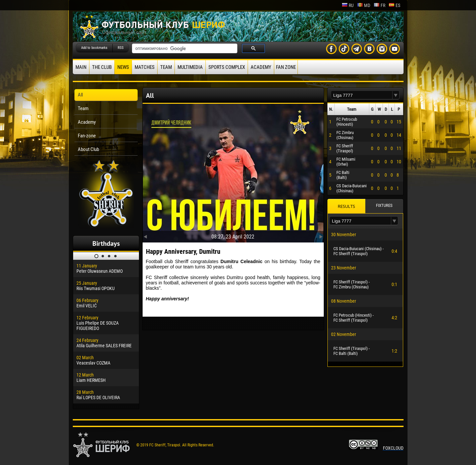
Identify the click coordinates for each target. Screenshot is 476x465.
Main (81, 67)
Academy (261, 67)
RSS (121, 48)
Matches (145, 67)
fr (379, 5)
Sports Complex (227, 67)
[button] (396, 95)
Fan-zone (87, 136)
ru (348, 5)
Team (166, 67)
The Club (102, 67)
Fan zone (286, 67)
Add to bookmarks (94, 48)
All (80, 95)
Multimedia (190, 67)
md (364, 5)
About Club (88, 149)
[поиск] (184, 49)
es (394, 5)
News (123, 67)
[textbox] (362, 95)
